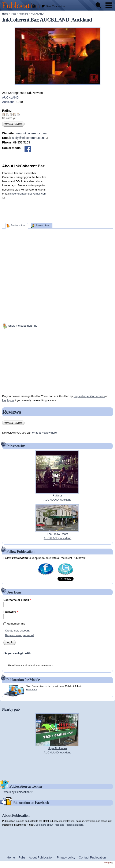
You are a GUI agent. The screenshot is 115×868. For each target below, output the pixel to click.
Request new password (19, 635)
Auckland (24, 14)
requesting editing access (89, 396)
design (109, 863)
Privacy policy (66, 857)
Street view (42, 225)
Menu (109, 5)
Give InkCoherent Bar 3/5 (11, 115)
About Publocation (41, 857)
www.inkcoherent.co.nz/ (31, 133)
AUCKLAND (37, 14)
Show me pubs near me (23, 326)
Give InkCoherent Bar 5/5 (18, 115)
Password (11, 612)
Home (5, 14)
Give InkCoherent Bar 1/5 (4, 115)
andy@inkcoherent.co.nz (30, 138)
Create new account (17, 631)
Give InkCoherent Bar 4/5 (15, 115)
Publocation (18, 225)
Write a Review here (44, 433)
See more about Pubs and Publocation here (60, 825)
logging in (8, 400)
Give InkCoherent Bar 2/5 (8, 115)
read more (31, 690)
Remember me (16, 624)
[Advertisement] (81, 195)
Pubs (14, 14)
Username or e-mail (17, 600)
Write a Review (13, 124)
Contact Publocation (92, 857)
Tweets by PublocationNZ (18, 792)
